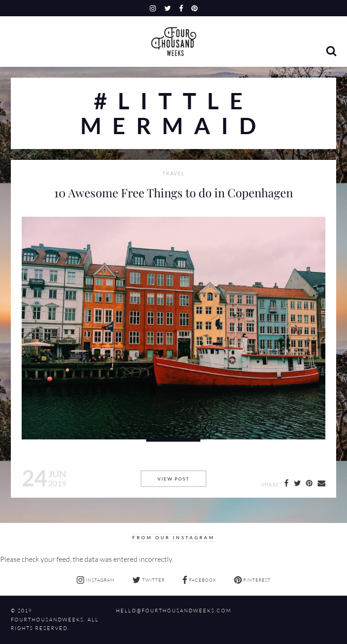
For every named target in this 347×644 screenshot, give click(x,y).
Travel (174, 173)
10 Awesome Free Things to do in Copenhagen (173, 192)
